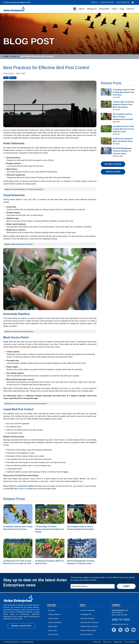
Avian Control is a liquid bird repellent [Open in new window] (19, 486)
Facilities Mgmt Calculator (89, 626)
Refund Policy (107, 642)
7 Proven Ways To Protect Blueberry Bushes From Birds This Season (50, 529)
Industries (104, 9)
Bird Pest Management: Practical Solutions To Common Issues (122, 151)
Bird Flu (95, 2)
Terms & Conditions (130, 642)
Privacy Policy (97, 642)
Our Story (52, 610)
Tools (114, 9)
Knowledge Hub (107, 2)
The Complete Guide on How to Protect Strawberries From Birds (123, 117)
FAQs (122, 9)
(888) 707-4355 (121, 620)
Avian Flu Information (88, 610)
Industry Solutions (54, 614)
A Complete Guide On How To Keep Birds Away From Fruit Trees (124, 92)
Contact (131, 9)
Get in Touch (53, 630)
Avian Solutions (54, 618)
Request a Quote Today (21, 626)
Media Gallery (53, 626)
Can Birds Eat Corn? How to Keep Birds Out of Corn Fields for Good (123, 129)
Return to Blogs (113, 164)
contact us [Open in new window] (31, 489)
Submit (126, 586)
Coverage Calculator (87, 618)
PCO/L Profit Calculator (88, 630)
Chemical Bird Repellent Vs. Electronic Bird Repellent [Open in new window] (27, 189)
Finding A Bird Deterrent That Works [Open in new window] (21, 244)
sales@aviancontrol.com (120, 624)
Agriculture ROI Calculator (89, 622)
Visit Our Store (53, 634)
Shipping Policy (118, 642)
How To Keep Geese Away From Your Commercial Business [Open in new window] (29, 404)
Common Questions (55, 622)
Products (92, 9)
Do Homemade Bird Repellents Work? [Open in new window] (22, 332)
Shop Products (123, 2)
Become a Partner (87, 634)
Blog (14, 57)
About (82, 9)
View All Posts (113, 172)
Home (6, 57)
